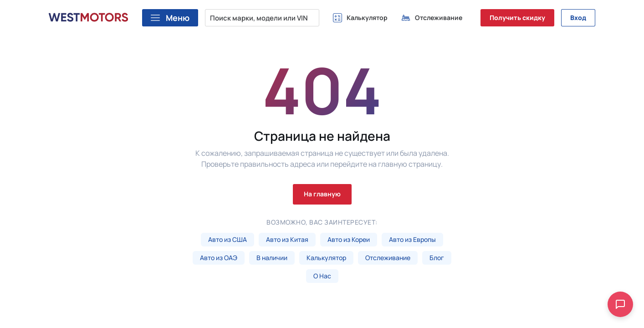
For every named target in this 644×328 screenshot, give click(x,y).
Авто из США (227, 239)
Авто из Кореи (349, 239)
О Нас (322, 276)
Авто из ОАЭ (219, 258)
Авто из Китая (287, 239)
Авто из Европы (412, 239)
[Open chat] (620, 304)
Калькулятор (326, 258)
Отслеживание (388, 258)
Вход (578, 18)
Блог (437, 258)
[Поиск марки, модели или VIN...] (262, 18)
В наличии (272, 258)
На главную (322, 194)
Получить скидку (517, 18)
